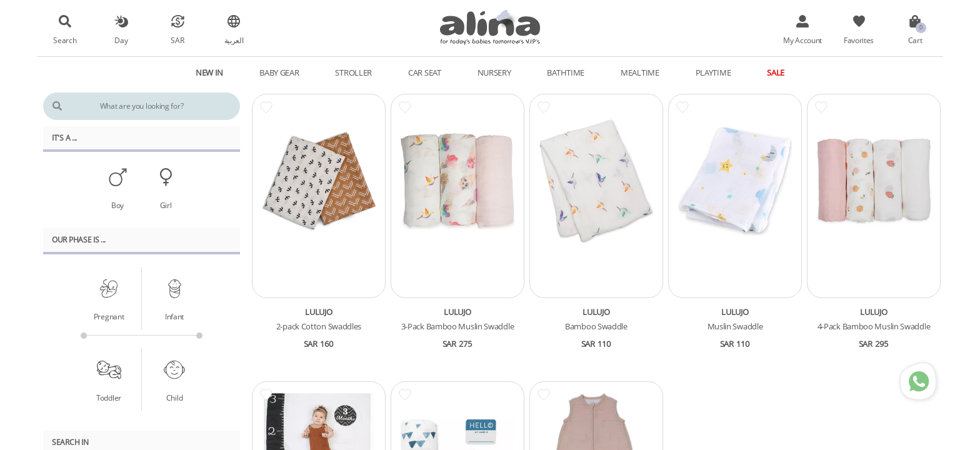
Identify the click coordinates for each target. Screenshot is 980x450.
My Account (802, 40)
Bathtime (566, 72)
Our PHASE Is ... (79, 239)
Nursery (494, 72)
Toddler (109, 397)
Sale (776, 72)
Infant (174, 316)
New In (209, 72)
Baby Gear (279, 72)
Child (175, 397)
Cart (915, 40)
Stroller (353, 72)
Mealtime (640, 72)
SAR (177, 40)
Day (121, 40)
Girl (166, 205)
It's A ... (64, 137)
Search (65, 40)
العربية (234, 40)
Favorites (859, 40)
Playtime (713, 72)
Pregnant (109, 316)
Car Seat (425, 72)
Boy (117, 205)
